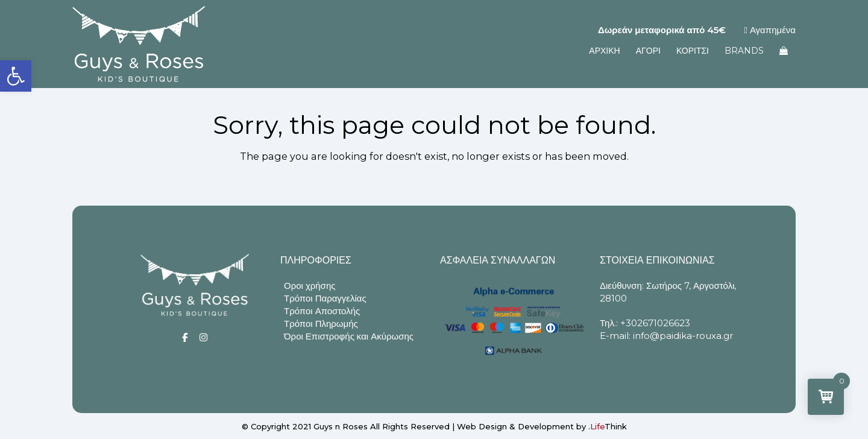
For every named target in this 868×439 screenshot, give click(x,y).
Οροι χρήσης (310, 286)
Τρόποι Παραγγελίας (325, 298)
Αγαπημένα (770, 30)
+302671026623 (655, 323)
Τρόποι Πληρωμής (321, 324)
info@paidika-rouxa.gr (683, 336)
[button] (16, 76)
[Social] (185, 337)
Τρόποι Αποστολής (322, 311)
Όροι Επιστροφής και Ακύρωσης (349, 336)
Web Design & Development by (542, 426)
